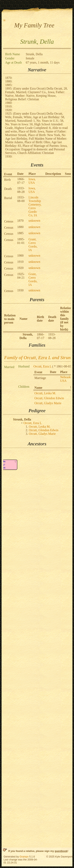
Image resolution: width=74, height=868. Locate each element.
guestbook (61, 851)
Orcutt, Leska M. (45, 393)
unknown (35, 221)
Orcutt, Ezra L (42, 366)
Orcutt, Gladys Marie (48, 403)
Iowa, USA (32, 181)
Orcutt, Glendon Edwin (49, 398)
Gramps (24, 857)
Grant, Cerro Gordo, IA (33, 245)
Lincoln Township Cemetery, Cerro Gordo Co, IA (35, 206)
